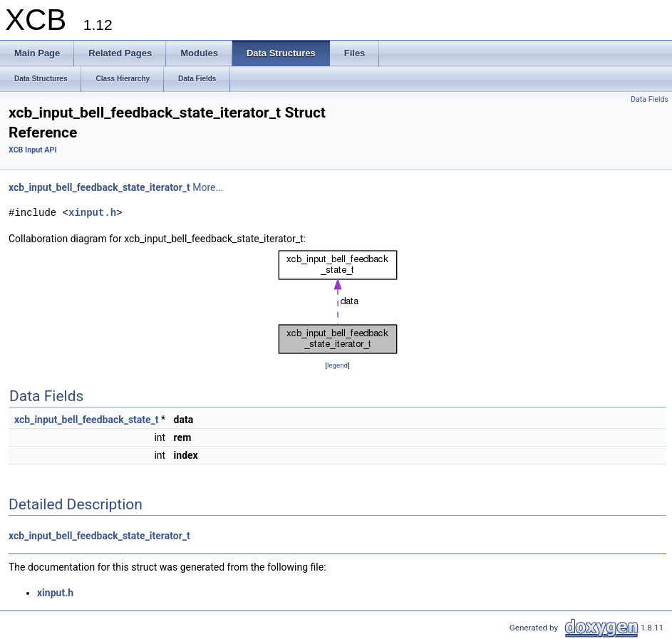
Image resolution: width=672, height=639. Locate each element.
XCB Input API (33, 150)
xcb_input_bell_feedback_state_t (87, 420)
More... (208, 187)
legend (337, 365)
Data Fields (650, 99)
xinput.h (92, 213)
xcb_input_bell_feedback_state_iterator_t (99, 187)
